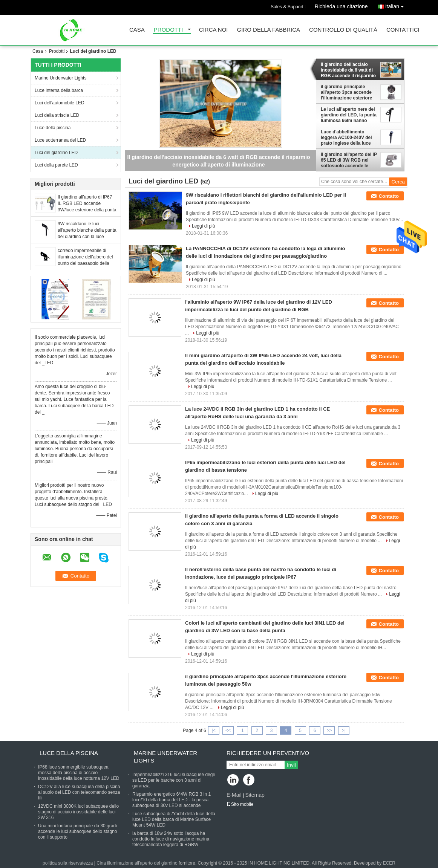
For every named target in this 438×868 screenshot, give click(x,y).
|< (214, 730)
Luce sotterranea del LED (60, 140)
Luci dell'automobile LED (60, 103)
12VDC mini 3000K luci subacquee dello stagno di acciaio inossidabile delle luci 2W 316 (78, 812)
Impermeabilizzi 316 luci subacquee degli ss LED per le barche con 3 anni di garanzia (174, 780)
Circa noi (214, 30)
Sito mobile (240, 804)
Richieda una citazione (341, 6)
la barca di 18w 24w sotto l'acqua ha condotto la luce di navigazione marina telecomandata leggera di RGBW (171, 839)
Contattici (403, 30)
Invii (291, 765)
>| (344, 730)
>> (329, 730)
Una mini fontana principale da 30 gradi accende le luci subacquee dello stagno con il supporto (77, 831)
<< (228, 730)
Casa (137, 30)
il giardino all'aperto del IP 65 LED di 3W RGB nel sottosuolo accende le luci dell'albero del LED (349, 160)
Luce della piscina (53, 128)
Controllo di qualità (343, 30)
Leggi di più (203, 226)
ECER (389, 863)
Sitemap (255, 795)
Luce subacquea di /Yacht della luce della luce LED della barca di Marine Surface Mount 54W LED (174, 819)
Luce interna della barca (59, 90)
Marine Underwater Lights (60, 78)
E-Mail (234, 795)
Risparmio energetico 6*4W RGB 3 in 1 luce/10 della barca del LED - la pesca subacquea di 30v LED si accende (172, 800)
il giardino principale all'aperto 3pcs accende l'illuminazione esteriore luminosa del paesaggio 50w (346, 92)
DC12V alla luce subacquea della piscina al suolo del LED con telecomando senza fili (79, 792)
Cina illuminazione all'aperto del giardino (137, 863)
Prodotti (168, 30)
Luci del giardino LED (56, 153)
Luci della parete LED (56, 165)
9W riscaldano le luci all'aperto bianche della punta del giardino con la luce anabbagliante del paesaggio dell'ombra (87, 237)
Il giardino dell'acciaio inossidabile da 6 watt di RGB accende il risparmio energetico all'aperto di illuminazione (348, 70)
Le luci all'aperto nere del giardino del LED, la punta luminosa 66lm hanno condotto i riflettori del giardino (349, 115)
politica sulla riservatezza (68, 863)
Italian (396, 5)
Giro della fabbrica (269, 30)
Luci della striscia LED (57, 115)
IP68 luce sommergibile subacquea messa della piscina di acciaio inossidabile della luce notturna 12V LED (79, 773)
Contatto (389, 196)
